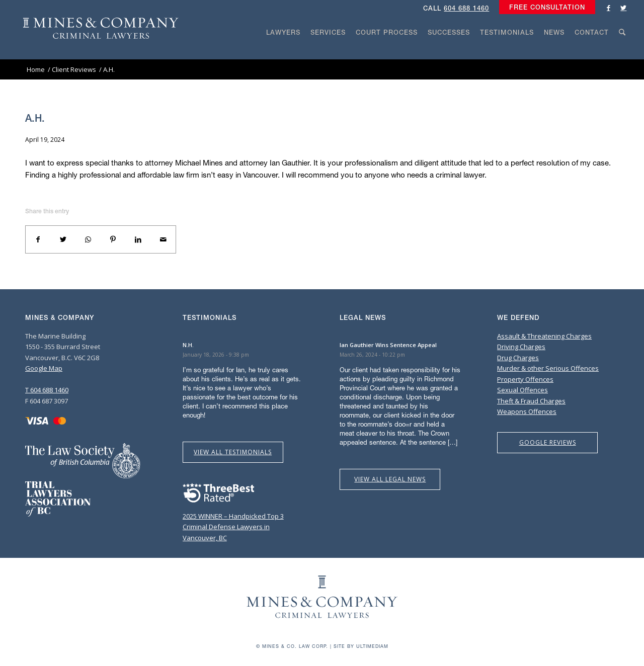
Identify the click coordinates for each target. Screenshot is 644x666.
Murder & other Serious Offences (548, 368)
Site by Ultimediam (361, 646)
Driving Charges (521, 347)
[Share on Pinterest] (113, 239)
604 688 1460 (466, 8)
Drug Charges (518, 358)
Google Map (44, 368)
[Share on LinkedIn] (138, 239)
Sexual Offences (522, 390)
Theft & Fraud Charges (531, 401)
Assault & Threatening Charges (544, 336)
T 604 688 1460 (47, 390)
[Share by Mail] (163, 239)
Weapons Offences (527, 411)
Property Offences (525, 379)
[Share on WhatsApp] (88, 239)
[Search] (622, 51)
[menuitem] (545, 8)
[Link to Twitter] (623, 8)
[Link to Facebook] (608, 8)
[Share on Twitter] (63, 239)
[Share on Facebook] (38, 239)
